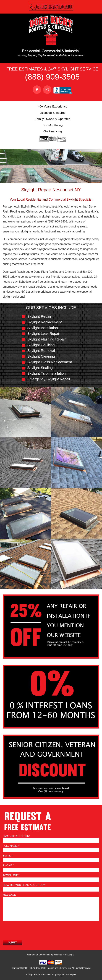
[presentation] (30, 930)
